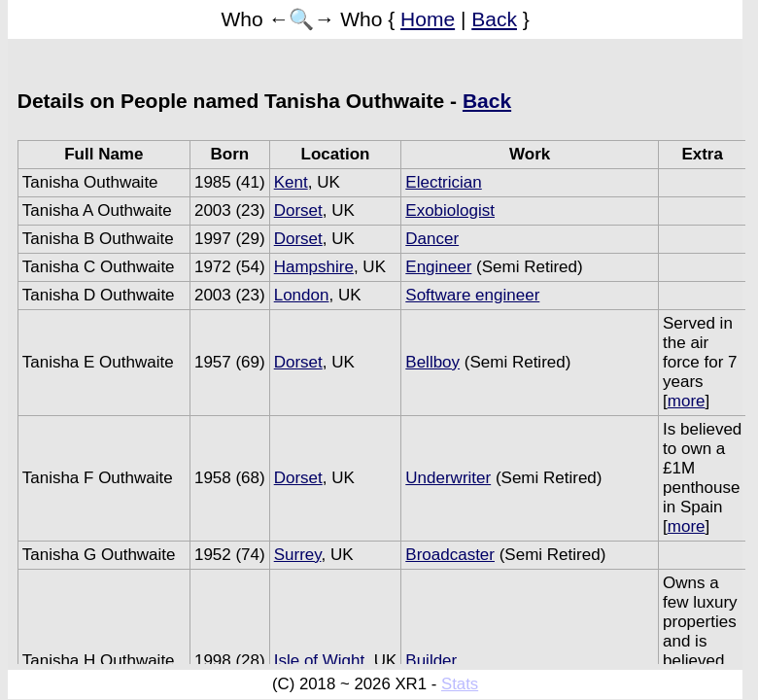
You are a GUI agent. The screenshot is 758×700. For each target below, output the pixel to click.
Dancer (432, 239)
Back (494, 19)
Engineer (438, 267)
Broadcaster (450, 555)
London (302, 295)
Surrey (298, 555)
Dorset (298, 210)
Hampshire (314, 267)
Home (428, 19)
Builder (431, 661)
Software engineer (472, 295)
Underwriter (448, 478)
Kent (291, 182)
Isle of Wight (320, 661)
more (687, 401)
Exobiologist (450, 210)
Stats (460, 684)
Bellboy (432, 362)
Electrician (443, 182)
